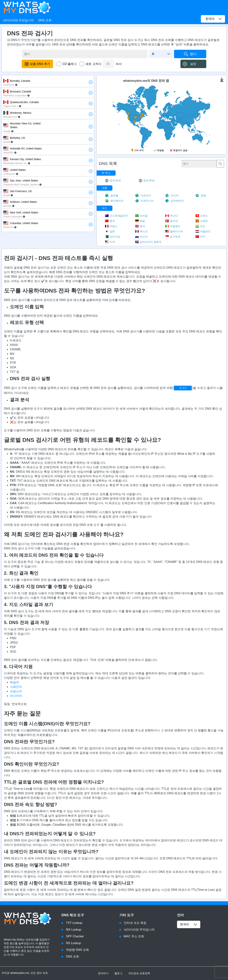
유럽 (201, 195)
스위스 (202, 216)
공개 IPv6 (147, 181)
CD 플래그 (70, 64)
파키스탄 (113, 237)
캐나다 (172, 216)
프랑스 (111, 226)
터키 (200, 237)
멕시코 (141, 231)
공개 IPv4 (113, 181)
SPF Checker (75, 936)
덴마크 (172, 221)
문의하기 (103, 973)
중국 (110, 221)
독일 (140, 221)
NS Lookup (73, 943)
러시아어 (16, 696)
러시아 (141, 237)
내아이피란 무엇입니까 (18, 20)
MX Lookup (74, 930)
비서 (119, 64)
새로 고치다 (93, 64)
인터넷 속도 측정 (135, 923)
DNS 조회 (45, 20)
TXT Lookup (74, 923)
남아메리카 (175, 201)
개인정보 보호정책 (139, 973)
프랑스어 (16, 691)
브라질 (141, 216)
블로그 (118, 973)
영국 (140, 226)
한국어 (189, 924)
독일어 (14, 682)
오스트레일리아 (116, 216)
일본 (110, 231)
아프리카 (143, 195)
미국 (110, 242)
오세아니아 (144, 201)
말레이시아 (174, 231)
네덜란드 (203, 231)
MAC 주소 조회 (134, 936)
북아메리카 (114, 201)
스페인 (202, 221)
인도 (200, 226)
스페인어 (16, 687)
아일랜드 (173, 226)
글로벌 (112, 195)
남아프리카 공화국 (148, 242)
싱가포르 (173, 237)
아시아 (172, 195)
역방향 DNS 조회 (77, 950)
